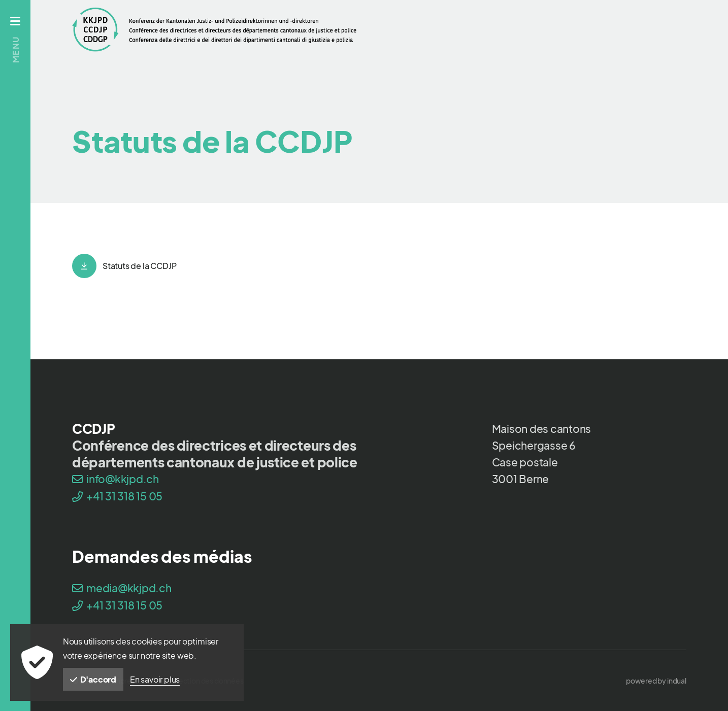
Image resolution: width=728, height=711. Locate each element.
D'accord (93, 679)
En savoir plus (155, 679)
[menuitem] (656, 681)
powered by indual (656, 681)
